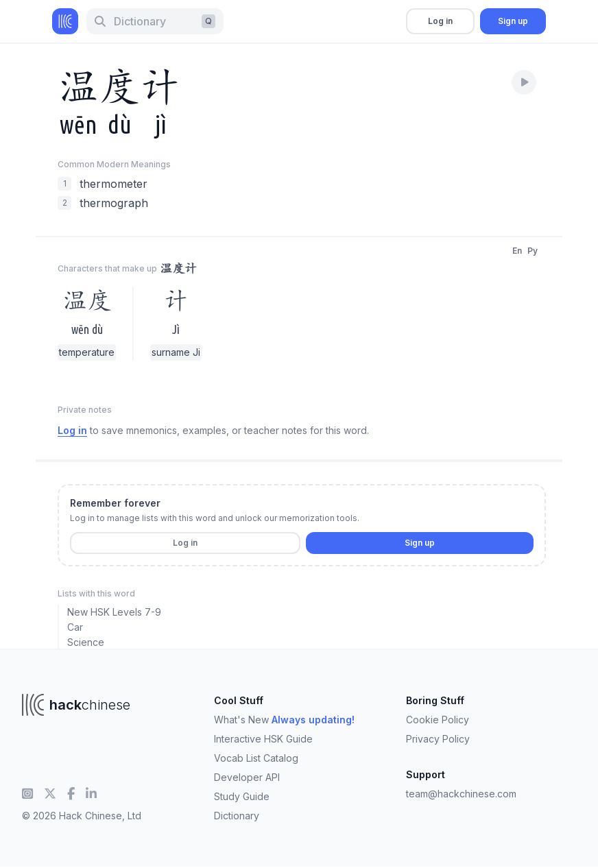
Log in (440, 21)
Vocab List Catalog (256, 758)
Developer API (247, 777)
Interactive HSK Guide (263, 739)
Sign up (513, 21)
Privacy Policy (438, 739)
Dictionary (237, 816)
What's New (284, 720)
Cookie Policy (438, 720)
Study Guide (242, 796)
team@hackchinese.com (461, 794)
